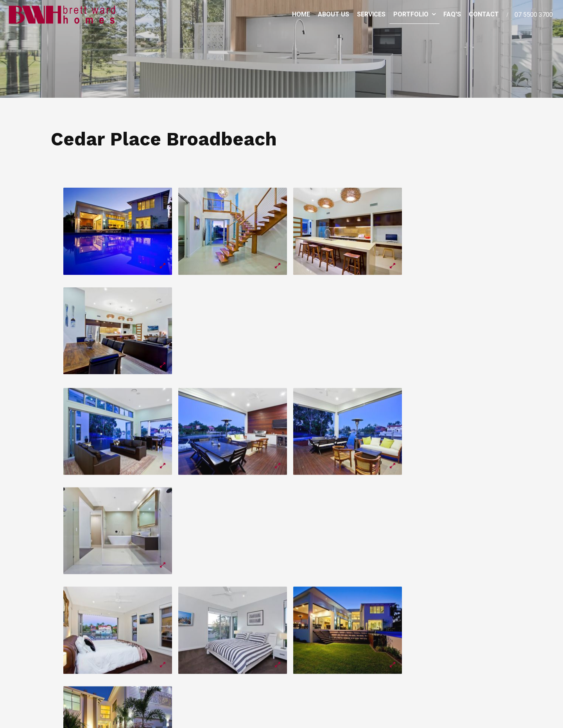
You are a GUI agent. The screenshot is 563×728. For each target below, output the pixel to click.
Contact (484, 13)
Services (371, 13)
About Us (333, 13)
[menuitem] (218, 651)
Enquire (496, 659)
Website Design (463, 704)
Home (301, 13)
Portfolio (411, 13)
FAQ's (452, 13)
